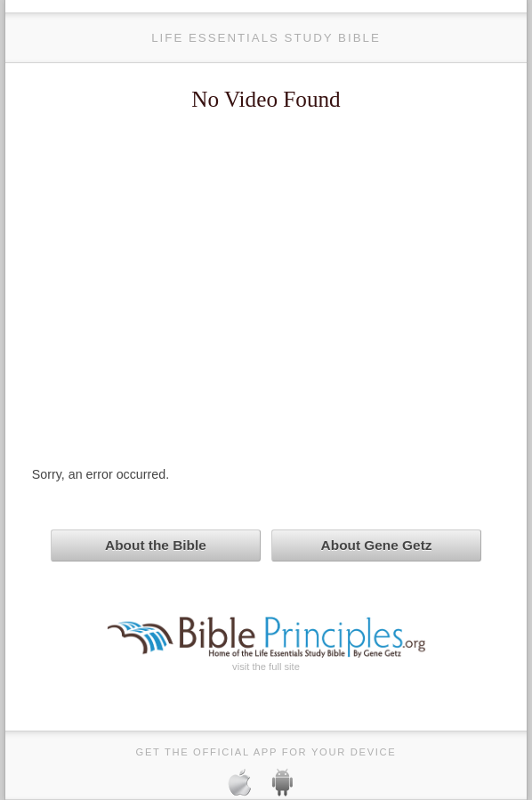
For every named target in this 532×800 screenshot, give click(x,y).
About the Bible (156, 545)
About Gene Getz (377, 545)
